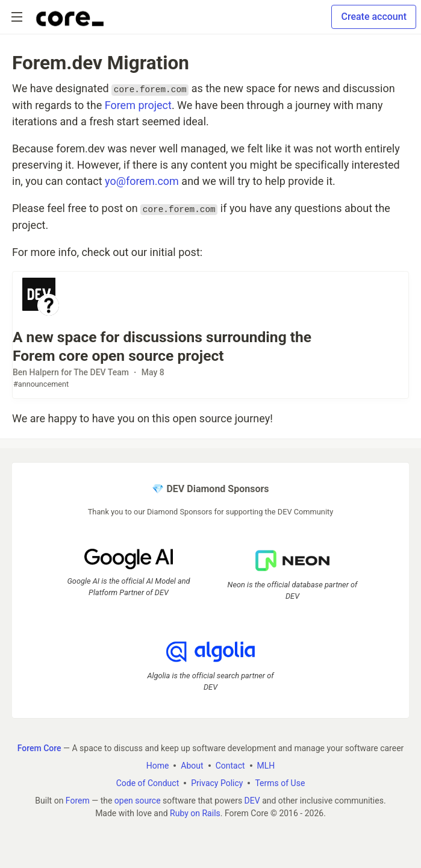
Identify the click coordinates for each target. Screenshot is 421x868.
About (192, 766)
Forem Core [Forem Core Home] (39, 748)
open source (138, 801)
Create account (374, 17)
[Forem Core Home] (70, 17)
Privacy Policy (217, 783)
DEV (252, 801)
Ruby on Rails (195, 813)
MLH (266, 766)
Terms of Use (280, 783)
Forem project (138, 105)
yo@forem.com (142, 181)
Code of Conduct (148, 783)
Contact (230, 766)
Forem (78, 801)
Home (158, 766)
